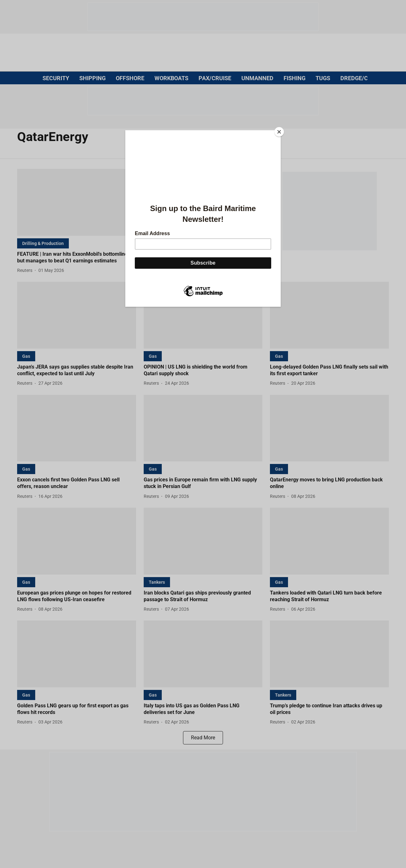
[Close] (279, 132)
